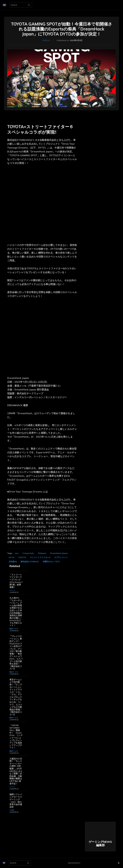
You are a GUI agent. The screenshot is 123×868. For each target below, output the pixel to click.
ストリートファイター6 (40, 557)
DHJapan (42, 553)
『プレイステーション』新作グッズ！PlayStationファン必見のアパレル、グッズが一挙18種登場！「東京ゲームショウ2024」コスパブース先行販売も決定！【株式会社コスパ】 (16, 653)
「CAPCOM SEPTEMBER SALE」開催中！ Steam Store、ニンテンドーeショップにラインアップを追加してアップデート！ (16, 737)
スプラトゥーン (61, 557)
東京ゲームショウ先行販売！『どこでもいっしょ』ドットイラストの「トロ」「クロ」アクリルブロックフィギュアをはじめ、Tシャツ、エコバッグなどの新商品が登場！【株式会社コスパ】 (16, 697)
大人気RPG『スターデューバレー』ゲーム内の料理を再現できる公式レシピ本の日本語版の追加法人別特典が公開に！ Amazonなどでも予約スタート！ (16, 612)
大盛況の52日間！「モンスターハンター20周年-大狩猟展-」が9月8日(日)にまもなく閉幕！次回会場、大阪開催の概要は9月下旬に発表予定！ (16, 771)
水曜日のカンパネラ (51, 562)
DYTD (12, 557)
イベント (46, 40)
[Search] (29, 5)
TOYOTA (22, 557)
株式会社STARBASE (30, 562)
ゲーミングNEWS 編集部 (100, 844)
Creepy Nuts (28, 553)
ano (17, 553)
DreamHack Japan (59, 553)
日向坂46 (13, 562)
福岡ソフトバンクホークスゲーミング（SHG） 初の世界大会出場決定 (16, 801)
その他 (12, 810)
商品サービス (14, 629)
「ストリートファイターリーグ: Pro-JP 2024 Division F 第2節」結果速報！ (16, 581)
